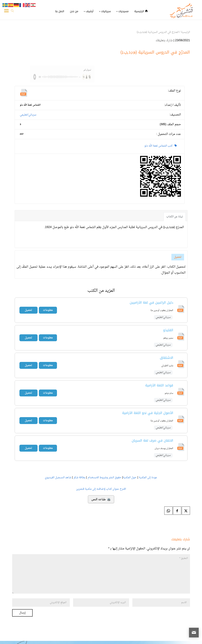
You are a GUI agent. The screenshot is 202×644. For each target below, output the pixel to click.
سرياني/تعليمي (28, 115)
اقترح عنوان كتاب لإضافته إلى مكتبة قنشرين (101, 489)
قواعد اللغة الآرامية (159, 385)
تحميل (178, 257)
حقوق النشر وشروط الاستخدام (105, 478)
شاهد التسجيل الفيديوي (58, 478)
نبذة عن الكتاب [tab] (175, 217)
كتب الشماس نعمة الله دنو (161, 146)
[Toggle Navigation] (6, 11)
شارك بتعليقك (164, 40)
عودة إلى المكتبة (148, 478)
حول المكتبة (130, 478)
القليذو (168, 330)
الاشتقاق (167, 358)
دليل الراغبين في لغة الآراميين (151, 302)
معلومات (48, 310)
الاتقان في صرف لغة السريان (152, 440)
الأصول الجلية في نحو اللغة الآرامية (148, 413)
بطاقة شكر (79, 478)
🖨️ (101, 499)
